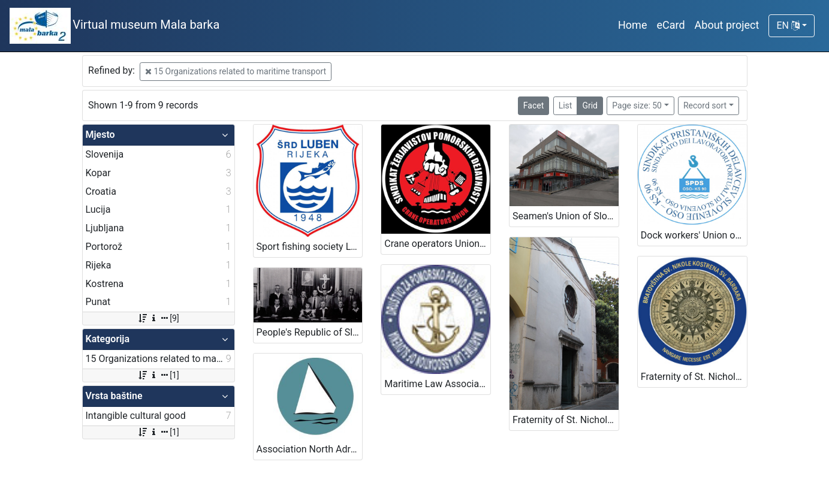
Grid (590, 105)
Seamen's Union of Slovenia (566, 216)
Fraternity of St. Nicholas (565, 420)
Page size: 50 (637, 105)
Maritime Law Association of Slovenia (437, 384)
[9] (158, 318)
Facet (533, 105)
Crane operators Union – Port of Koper (437, 244)
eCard (670, 25)
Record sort (705, 105)
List (566, 105)
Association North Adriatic (310, 449)
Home (632, 25)
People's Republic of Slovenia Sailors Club (310, 332)
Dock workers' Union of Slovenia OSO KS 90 (694, 235)
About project (727, 25)
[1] (158, 375)
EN (788, 25)
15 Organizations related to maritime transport (236, 71)
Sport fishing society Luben (310, 247)
